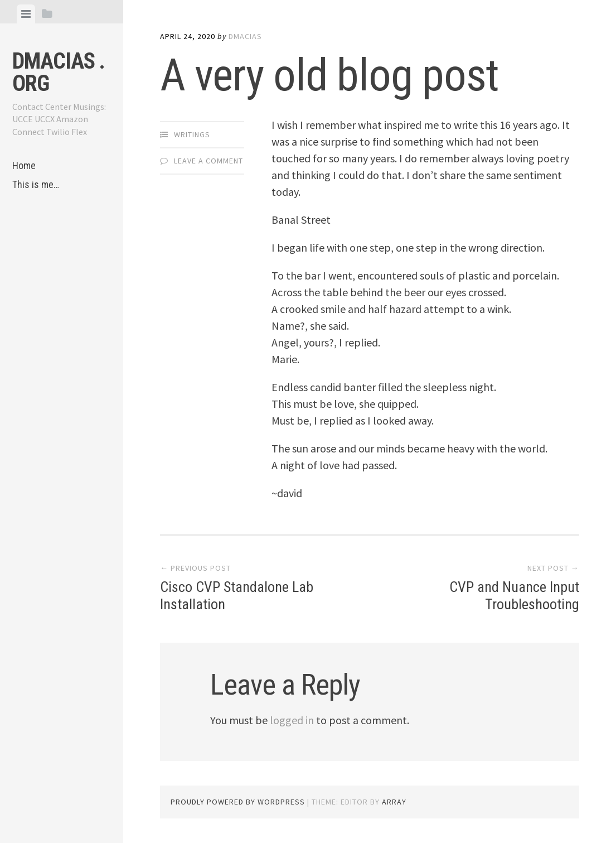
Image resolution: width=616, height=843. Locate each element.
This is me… (36, 184)
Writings (192, 134)
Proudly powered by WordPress (238, 802)
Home (24, 165)
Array (394, 802)
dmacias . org (59, 72)
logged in (292, 720)
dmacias (245, 36)
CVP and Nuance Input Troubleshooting (514, 596)
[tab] (26, 14)
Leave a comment (208, 161)
